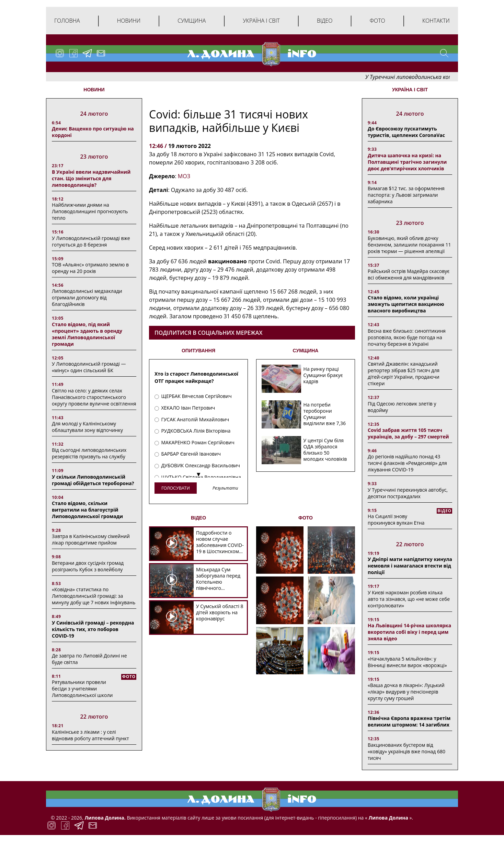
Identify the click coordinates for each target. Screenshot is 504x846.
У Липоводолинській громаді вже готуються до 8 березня (91, 241)
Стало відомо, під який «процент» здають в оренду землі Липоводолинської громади (87, 334)
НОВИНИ (94, 90)
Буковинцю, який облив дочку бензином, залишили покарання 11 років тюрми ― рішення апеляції (409, 245)
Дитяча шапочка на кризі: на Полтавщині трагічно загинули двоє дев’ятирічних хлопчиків (407, 162)
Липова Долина (388, 818)
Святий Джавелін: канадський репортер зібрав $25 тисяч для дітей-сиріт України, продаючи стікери (404, 374)
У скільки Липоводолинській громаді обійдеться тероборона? (93, 480)
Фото (377, 21)
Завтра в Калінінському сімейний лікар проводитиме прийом (91, 539)
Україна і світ (261, 21)
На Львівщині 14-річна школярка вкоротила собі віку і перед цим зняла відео (409, 632)
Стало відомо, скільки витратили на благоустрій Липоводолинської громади (87, 510)
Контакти (436, 21)
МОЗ (184, 176)
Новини (129, 21)
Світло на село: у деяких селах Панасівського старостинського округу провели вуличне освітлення (94, 397)
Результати (225, 488)
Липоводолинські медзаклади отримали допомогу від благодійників (87, 298)
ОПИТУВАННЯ (198, 351)
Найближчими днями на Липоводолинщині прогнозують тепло (90, 211)
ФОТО (306, 518)
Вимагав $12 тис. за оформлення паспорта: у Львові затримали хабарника (406, 195)
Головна (67, 21)
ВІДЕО (198, 518)
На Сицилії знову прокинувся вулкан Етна (396, 519)
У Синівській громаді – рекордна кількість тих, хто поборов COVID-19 (93, 629)
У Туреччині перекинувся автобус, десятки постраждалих (408, 493)
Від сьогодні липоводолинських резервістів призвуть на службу (89, 453)
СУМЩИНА (306, 351)
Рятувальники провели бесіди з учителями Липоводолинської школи (82, 689)
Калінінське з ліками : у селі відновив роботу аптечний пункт (90, 735)
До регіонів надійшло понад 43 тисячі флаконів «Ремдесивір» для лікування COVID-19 (407, 463)
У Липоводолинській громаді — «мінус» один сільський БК (89, 367)
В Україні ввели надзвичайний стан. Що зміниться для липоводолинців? (91, 178)
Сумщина (192, 21)
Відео (325, 21)
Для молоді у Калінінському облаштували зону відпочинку (87, 427)
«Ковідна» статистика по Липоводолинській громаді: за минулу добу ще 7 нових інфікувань (94, 596)
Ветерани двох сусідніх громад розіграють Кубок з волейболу (88, 566)
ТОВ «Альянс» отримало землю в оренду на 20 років (90, 268)
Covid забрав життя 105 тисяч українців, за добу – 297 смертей (408, 433)
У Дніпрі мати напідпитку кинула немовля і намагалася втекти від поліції (410, 566)
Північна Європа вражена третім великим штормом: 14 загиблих (409, 721)
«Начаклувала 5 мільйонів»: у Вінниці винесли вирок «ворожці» (407, 662)
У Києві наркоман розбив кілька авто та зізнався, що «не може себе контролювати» (409, 599)
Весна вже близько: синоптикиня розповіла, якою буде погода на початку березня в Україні (407, 337)
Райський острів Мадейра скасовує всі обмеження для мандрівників (409, 274)
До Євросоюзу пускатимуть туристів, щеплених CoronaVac (406, 132)
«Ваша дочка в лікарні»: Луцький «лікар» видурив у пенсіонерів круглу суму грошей (406, 692)
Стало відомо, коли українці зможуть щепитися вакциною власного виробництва (406, 304)
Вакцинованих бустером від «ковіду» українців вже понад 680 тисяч (406, 751)
